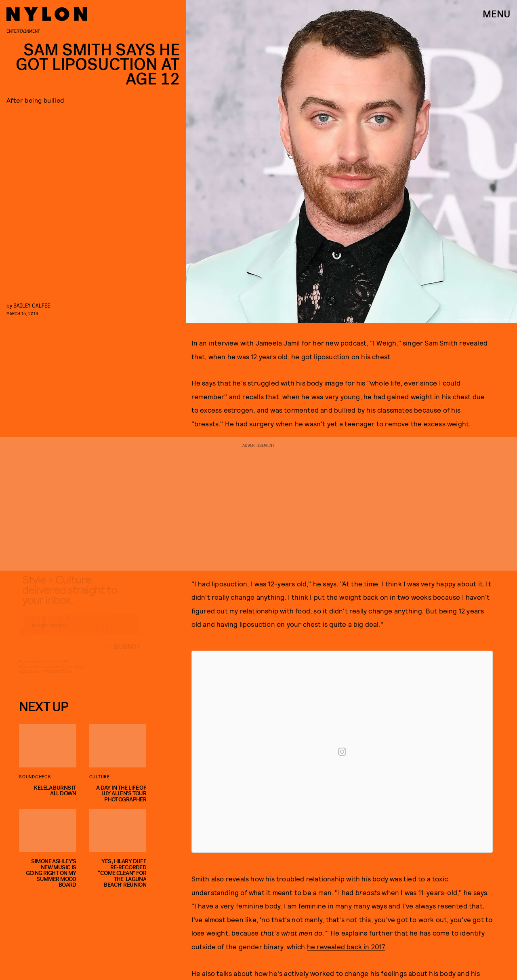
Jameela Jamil (278, 343)
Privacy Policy (60, 678)
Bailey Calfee (32, 305)
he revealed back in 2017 (346, 946)
